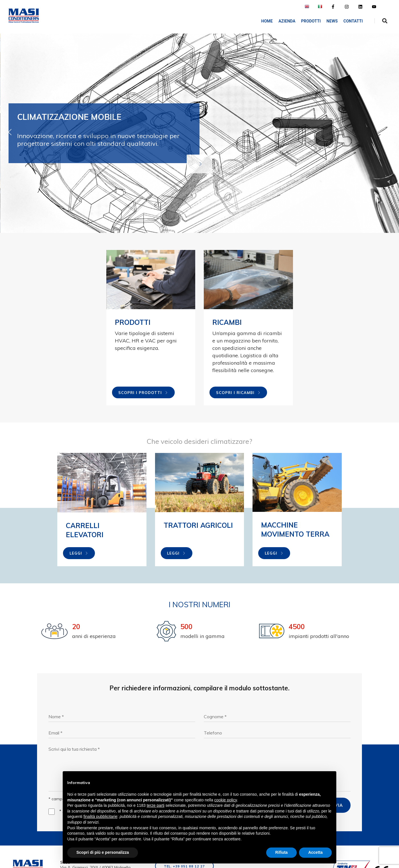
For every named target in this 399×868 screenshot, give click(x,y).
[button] (389, 132)
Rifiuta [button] (282, 852)
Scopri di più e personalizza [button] (103, 852)
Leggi (79, 553)
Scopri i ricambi (238, 393)
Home (267, 21)
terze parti (156, 805)
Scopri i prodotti (143, 393)
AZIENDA (287, 21)
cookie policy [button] (226, 800)
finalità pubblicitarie (100, 816)
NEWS (332, 21)
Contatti (353, 21)
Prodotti (311, 21)
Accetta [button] (315, 852)
